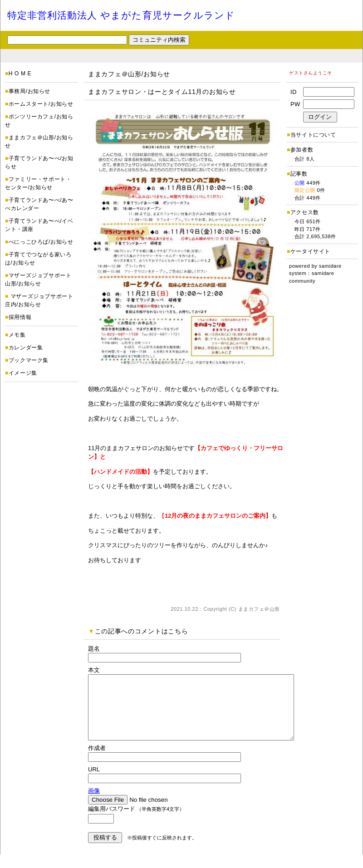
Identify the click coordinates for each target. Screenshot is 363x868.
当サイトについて (313, 135)
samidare (330, 266)
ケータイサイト (310, 251)
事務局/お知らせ (29, 91)
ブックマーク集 (29, 360)
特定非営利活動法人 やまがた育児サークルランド (121, 15)
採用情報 (20, 317)
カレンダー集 (26, 348)
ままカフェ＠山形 (259, 609)
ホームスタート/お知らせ (41, 104)
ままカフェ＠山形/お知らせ (129, 74)
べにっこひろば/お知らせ (41, 242)
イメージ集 (23, 373)
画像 (94, 804)
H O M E (20, 74)
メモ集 (17, 335)
